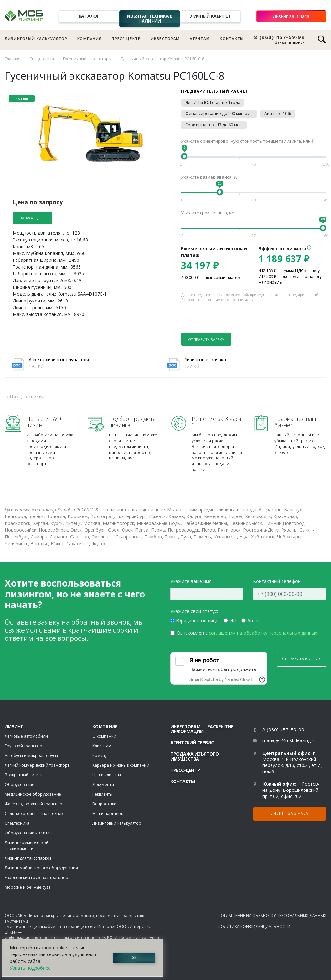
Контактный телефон (277, 581)
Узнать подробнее (30, 968)
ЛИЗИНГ (14, 726)
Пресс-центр (126, 39)
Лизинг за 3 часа (291, 16)
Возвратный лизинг (24, 775)
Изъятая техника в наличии (149, 18)
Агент (254, 621)
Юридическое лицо (197, 621)
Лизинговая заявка (205, 359)
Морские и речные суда (28, 887)
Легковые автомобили (26, 736)
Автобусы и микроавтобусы (31, 755)
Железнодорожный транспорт (34, 804)
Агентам (200, 39)
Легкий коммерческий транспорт (37, 765)
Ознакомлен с (247, 633)
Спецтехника (42, 59)
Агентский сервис (192, 743)
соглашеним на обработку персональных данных (263, 633)
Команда (101, 755)
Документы (103, 785)
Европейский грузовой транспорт (37, 878)
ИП (233, 621)
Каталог (89, 16)
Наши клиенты (107, 775)
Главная (13, 59)
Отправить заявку (206, 339)
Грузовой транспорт (24, 746)
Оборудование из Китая (28, 833)
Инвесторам (165, 39)
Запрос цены (32, 218)
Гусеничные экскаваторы (87, 59)
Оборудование (20, 785)
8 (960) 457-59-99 (279, 37)
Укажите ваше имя (191, 581)
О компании (104, 736)
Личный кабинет (210, 16)
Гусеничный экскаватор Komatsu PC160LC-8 (162, 59)
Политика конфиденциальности (254, 927)
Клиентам (102, 746)
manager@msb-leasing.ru (289, 740)
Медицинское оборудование (33, 794)
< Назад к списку (25, 397)
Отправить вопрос (302, 659)
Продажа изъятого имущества (194, 756)
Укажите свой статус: (194, 611)
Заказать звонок (290, 42)
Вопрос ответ (105, 804)
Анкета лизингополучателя (59, 359)
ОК (134, 958)
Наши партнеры (108, 814)
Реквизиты (102, 794)
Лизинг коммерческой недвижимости (27, 846)
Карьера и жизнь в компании (121, 765)
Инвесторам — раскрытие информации (202, 729)
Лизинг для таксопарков (28, 858)
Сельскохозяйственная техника (35, 814)
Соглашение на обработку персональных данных (272, 916)
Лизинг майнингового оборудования (41, 868)
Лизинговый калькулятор (36, 39)
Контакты (232, 39)
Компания (89, 39)
